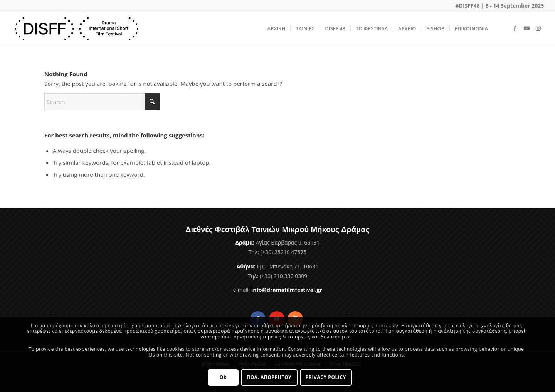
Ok (223, 377)
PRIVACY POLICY (326, 377)
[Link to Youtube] (526, 28)
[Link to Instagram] (538, 28)
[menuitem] (277, 28)
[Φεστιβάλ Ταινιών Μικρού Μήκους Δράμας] (77, 28)
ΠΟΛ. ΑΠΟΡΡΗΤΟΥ (269, 377)
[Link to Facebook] (515, 28)
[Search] (102, 102)
